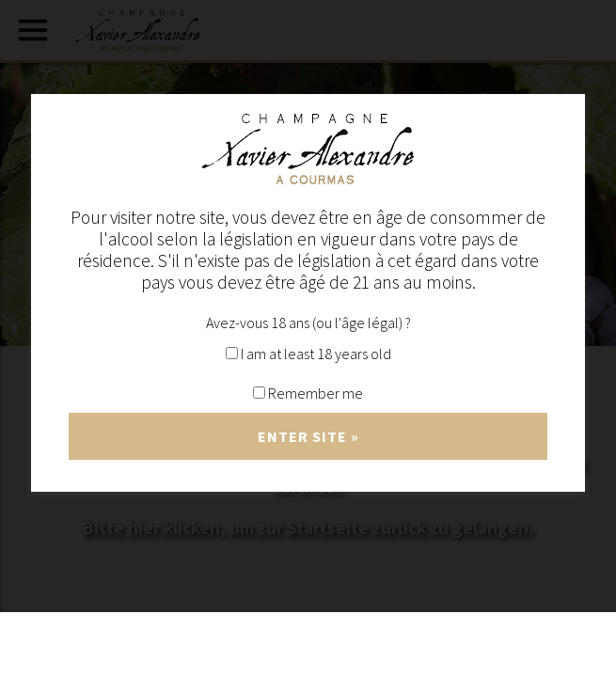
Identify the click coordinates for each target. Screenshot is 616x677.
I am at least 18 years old (308, 354)
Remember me (308, 393)
